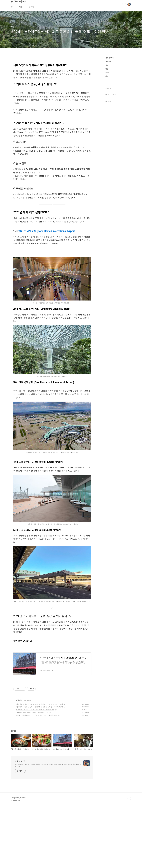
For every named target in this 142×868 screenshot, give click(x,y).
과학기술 (108, 62)
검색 (124, 4)
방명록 (31, 7)
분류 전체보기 (110, 58)
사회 (107, 76)
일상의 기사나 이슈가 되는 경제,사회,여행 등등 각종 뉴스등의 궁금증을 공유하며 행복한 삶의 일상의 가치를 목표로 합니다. (49, 765)
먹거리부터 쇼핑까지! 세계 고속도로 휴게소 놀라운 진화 (35, 710)
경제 (107, 65)
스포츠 (107, 73)
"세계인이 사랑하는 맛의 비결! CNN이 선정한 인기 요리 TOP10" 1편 (39, 707)
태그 (21, 7)
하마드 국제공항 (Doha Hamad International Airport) (47, 231)
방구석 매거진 (19, 2)
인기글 (114, 94)
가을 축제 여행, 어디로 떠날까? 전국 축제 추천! (32, 712)
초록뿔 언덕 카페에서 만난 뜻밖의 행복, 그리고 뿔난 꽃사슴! (36, 715)
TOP (129, 799)
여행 (17, 700)
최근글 (107, 94)
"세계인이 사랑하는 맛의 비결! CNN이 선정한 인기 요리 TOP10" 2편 (39, 704)
